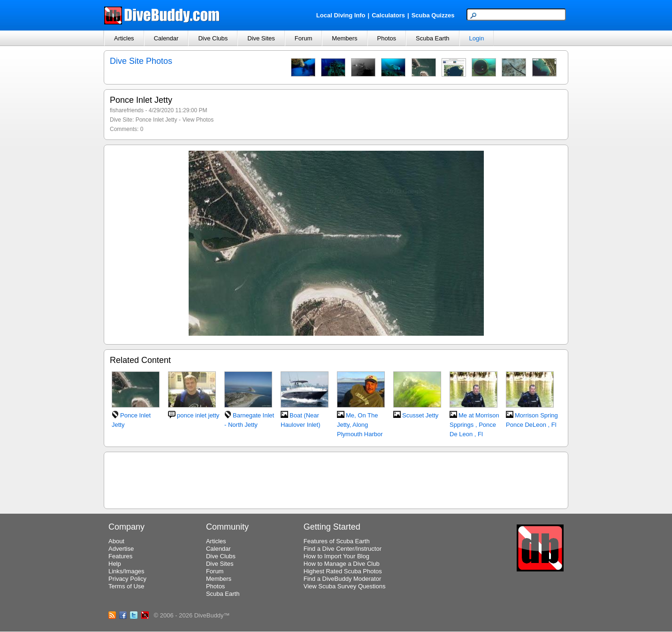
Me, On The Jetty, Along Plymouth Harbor (360, 425)
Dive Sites (261, 38)
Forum (304, 38)
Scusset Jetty (420, 415)
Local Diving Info (341, 15)
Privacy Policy (127, 579)
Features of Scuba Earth (337, 541)
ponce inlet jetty (198, 415)
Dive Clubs (213, 38)
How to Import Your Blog (336, 556)
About (116, 541)
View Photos (198, 120)
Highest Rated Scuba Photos (343, 571)
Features (120, 556)
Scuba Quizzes (433, 15)
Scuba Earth (433, 38)
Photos (387, 38)
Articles (124, 38)
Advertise (121, 549)
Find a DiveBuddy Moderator (342, 579)
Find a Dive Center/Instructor (343, 549)
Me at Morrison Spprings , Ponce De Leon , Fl (474, 425)
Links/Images (126, 571)
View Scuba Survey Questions (345, 586)
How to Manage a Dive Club (342, 564)
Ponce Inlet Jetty (157, 120)
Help (115, 564)
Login (477, 38)
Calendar (166, 38)
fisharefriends (127, 110)
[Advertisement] (336, 479)
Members (344, 38)
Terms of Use (126, 586)
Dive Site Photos (141, 61)
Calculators (388, 15)
